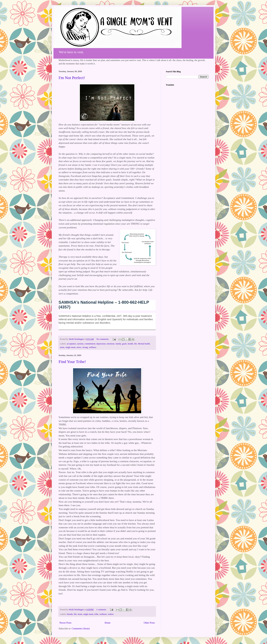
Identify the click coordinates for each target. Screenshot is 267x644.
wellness (93, 347)
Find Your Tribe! (72, 362)
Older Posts (149, 623)
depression (101, 344)
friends (70, 614)
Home (108, 623)
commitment (90, 344)
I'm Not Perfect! (72, 78)
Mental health (144, 344)
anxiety (80, 344)
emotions (111, 344)
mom (62, 347)
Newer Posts (65, 623)
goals (124, 344)
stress (79, 347)
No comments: (103, 339)
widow (111, 614)
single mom (70, 347)
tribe (96, 614)
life (135, 344)
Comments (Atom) (81, 629)
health (130, 344)
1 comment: (102, 610)
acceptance (71, 344)
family (118, 344)
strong (85, 347)
